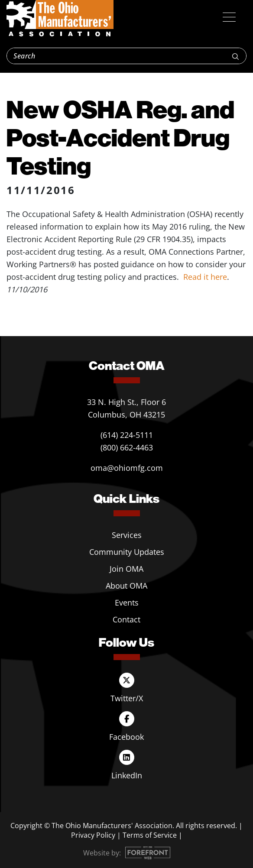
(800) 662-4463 (127, 447)
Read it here (205, 277)
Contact (126, 619)
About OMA (126, 586)
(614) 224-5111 (127, 435)
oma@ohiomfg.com (127, 468)
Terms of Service (150, 835)
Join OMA (126, 569)
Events (127, 602)
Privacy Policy (93, 835)
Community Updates (127, 552)
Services (127, 535)
